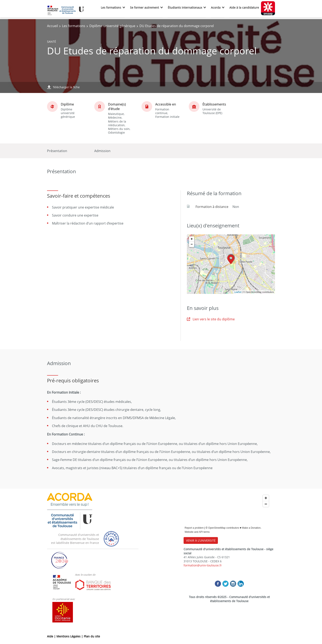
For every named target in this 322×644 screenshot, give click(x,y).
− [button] (192, 244)
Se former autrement (144, 7)
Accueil (52, 26)
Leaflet (238, 292)
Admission (102, 151)
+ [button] (192, 239)
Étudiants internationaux (185, 7)
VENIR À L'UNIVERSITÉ (201, 540)
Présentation (57, 151)
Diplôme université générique (112, 26)
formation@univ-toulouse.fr (203, 565)
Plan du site (92, 636)
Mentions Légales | (70, 636)
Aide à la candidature (244, 7)
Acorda (216, 7)
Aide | (52, 636)
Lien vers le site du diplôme (211, 319)
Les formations (111, 7)
